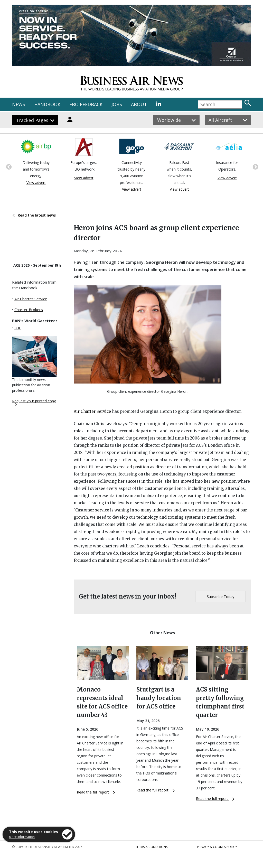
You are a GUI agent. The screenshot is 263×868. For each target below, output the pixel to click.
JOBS (117, 104)
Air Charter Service (31, 299)
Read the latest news (34, 215)
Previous (8, 166)
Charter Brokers (29, 310)
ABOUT (139, 104)
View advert (36, 183)
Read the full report (96, 792)
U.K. (18, 328)
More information (22, 837)
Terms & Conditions (151, 847)
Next (255, 166)
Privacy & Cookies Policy (217, 847)
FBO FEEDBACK (86, 104)
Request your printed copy (34, 402)
